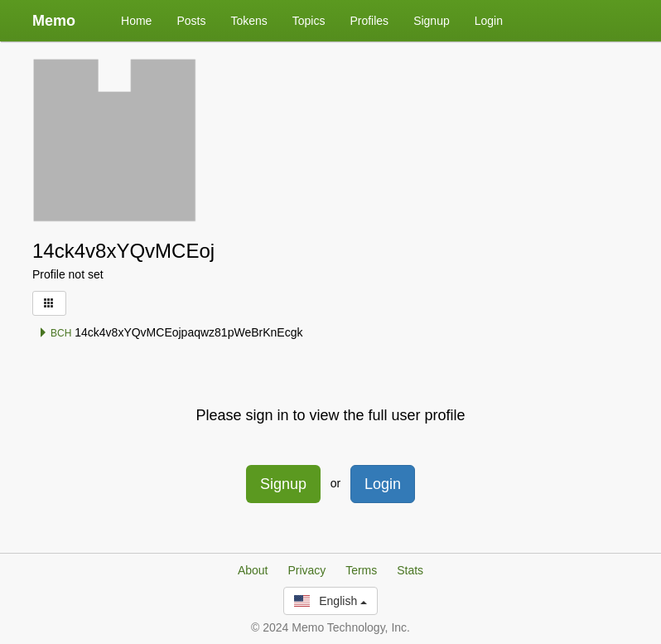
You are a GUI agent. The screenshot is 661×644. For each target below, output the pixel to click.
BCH (55, 333)
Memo (54, 21)
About (253, 570)
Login (489, 21)
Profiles (369, 21)
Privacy (306, 570)
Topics (309, 21)
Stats (410, 570)
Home (136, 21)
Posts (191, 21)
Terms (361, 570)
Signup (432, 21)
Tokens (248, 21)
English (330, 601)
